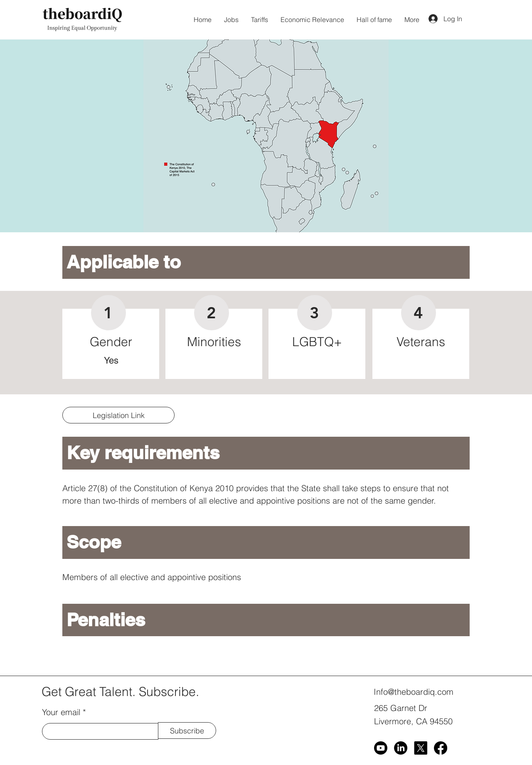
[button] (266, 136)
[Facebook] (441, 748)
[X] (421, 748)
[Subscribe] (187, 731)
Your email (61, 712)
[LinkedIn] (401, 748)
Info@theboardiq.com (414, 692)
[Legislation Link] (118, 415)
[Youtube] (381, 748)
